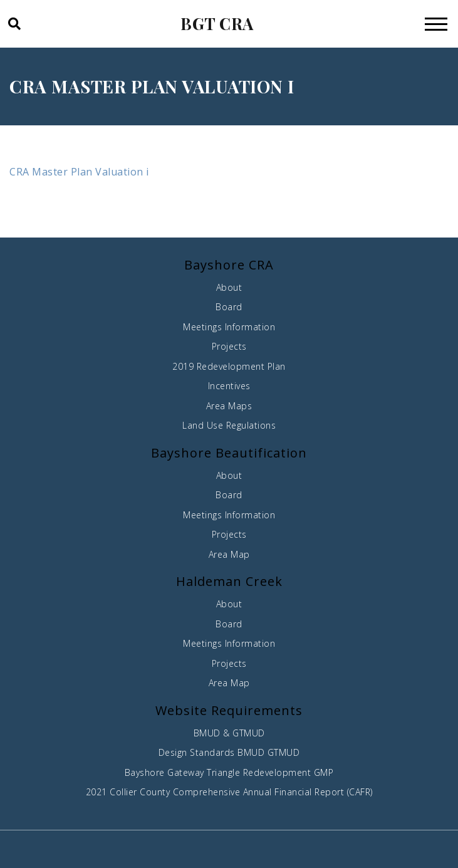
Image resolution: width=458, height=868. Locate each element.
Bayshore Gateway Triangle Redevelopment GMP (229, 772)
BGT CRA (217, 24)
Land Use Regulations (229, 425)
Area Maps (229, 406)
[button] (13, 24)
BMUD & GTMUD (229, 733)
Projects (229, 346)
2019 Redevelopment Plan (229, 366)
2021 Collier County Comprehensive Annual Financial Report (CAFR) (229, 792)
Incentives (229, 386)
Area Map (229, 554)
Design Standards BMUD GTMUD (229, 752)
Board (229, 307)
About (229, 287)
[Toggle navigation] (436, 24)
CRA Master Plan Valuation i (79, 172)
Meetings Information (229, 327)
